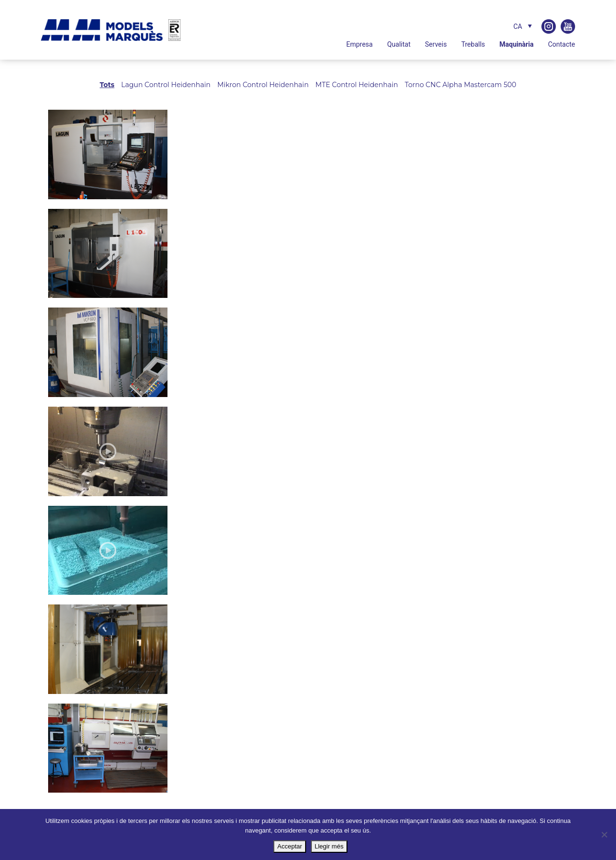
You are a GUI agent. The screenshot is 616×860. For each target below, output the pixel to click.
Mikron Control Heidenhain (263, 85)
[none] (511, 26)
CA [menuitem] (518, 26)
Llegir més (329, 846)
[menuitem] (520, 26)
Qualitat (399, 44)
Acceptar (289, 846)
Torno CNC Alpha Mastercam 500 (461, 85)
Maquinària (517, 44)
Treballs (473, 44)
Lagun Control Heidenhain (166, 85)
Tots (107, 85)
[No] (604, 834)
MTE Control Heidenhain (357, 85)
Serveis (436, 44)
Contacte (562, 44)
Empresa (359, 44)
